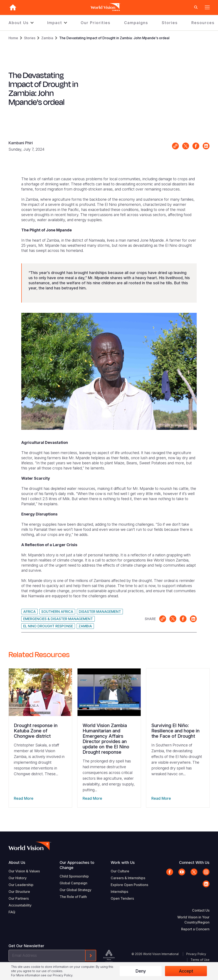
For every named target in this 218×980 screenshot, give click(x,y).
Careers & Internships (128, 878)
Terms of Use (200, 960)
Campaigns (136, 23)
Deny (141, 971)
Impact (55, 23)
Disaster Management (100, 612)
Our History (18, 878)
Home (13, 38)
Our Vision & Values (24, 871)
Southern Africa (57, 612)
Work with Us (123, 862)
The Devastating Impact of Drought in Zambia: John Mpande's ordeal (114, 38)
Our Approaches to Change (77, 865)
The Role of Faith (73, 897)
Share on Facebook (196, 146)
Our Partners (19, 898)
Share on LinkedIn (206, 146)
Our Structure (19, 892)
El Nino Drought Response (48, 626)
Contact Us (201, 910)
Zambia (47, 38)
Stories (170, 23)
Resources (203, 23)
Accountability (20, 905)
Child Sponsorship (74, 876)
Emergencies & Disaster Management (58, 619)
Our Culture (120, 871)
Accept (186, 971)
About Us (19, 23)
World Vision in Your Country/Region (193, 920)
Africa (29, 612)
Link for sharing (175, 146)
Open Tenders (122, 898)
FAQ (12, 912)
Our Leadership (21, 885)
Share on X (186, 146)
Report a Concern (195, 929)
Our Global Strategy (75, 890)
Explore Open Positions (129, 885)
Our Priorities (96, 23)
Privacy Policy (196, 954)
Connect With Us (194, 862)
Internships (119, 892)
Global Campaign (73, 883)
